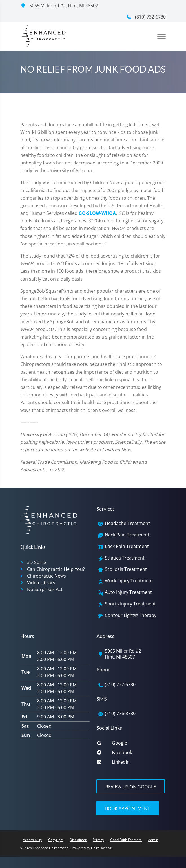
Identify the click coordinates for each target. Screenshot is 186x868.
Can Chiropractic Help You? (56, 569)
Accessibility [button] (32, 840)
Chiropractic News (46, 576)
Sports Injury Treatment (130, 604)
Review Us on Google (131, 787)
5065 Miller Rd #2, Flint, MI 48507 (59, 6)
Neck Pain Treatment (127, 535)
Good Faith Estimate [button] (126, 840)
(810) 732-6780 (146, 17)
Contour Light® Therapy (131, 615)
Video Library (41, 583)
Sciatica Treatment (125, 558)
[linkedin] (131, 763)
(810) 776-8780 (120, 713)
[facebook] (131, 754)
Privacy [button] (98, 840)
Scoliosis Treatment (126, 569)
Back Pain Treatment (127, 546)
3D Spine (36, 562)
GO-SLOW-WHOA (97, 213)
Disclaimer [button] (78, 840)
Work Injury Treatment (129, 581)
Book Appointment (128, 808)
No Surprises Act (45, 589)
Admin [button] (153, 840)
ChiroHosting (101, 848)
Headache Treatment (127, 523)
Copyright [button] (56, 840)
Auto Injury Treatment (128, 592)
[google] (131, 744)
